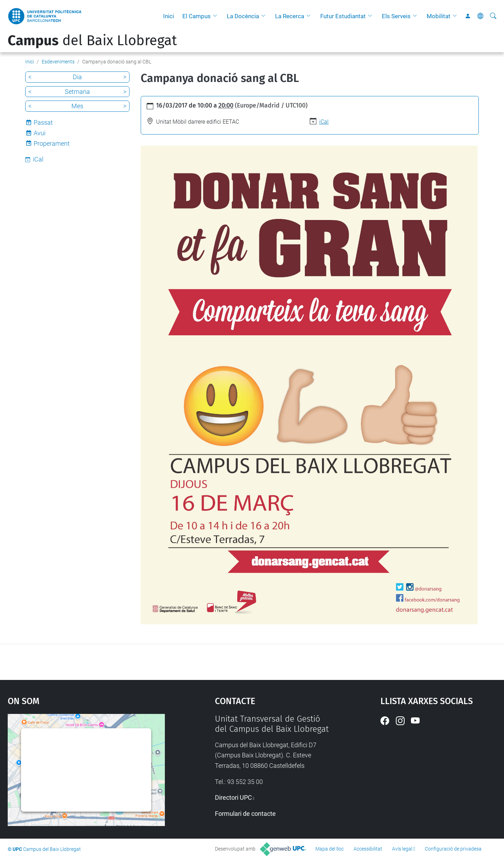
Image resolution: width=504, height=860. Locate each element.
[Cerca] (493, 16)
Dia (77, 77)
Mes (77, 106)
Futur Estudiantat (343, 16)
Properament (52, 143)
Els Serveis (396, 16)
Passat (43, 122)
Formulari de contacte (245, 814)
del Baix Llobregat (92, 41)
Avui (40, 133)
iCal (324, 122)
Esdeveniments (58, 62)
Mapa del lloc (330, 849)
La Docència (243, 16)
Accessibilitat (368, 849)
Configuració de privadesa (453, 849)
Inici (169, 16)
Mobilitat (439, 16)
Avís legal (402, 849)
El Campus (197, 16)
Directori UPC (233, 797)
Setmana (77, 92)
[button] (217, 16)
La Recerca (290, 16)
